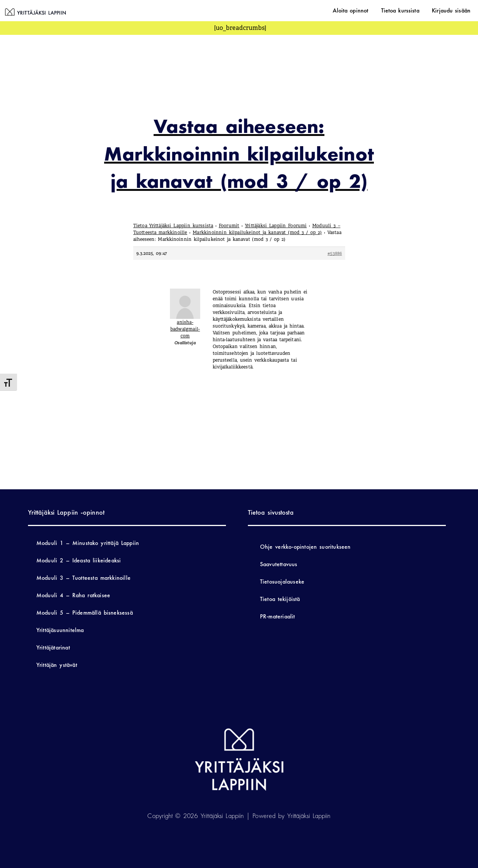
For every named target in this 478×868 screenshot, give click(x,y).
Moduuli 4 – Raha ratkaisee (73, 595)
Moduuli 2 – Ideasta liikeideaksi (79, 560)
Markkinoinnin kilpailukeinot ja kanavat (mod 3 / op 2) (257, 233)
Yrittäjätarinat (53, 647)
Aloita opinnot (362, 10)
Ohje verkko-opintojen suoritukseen (305, 547)
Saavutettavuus (279, 564)
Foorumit (229, 226)
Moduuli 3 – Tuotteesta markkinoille (83, 578)
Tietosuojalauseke (282, 582)
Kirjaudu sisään (453, 10)
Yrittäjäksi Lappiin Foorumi (276, 226)
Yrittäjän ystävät (57, 665)
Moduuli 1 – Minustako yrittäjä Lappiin (88, 543)
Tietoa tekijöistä (280, 599)
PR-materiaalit (278, 616)
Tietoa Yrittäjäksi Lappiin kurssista (173, 226)
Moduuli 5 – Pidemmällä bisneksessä (85, 613)
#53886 (335, 253)
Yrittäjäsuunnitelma (60, 630)
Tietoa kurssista (407, 10)
